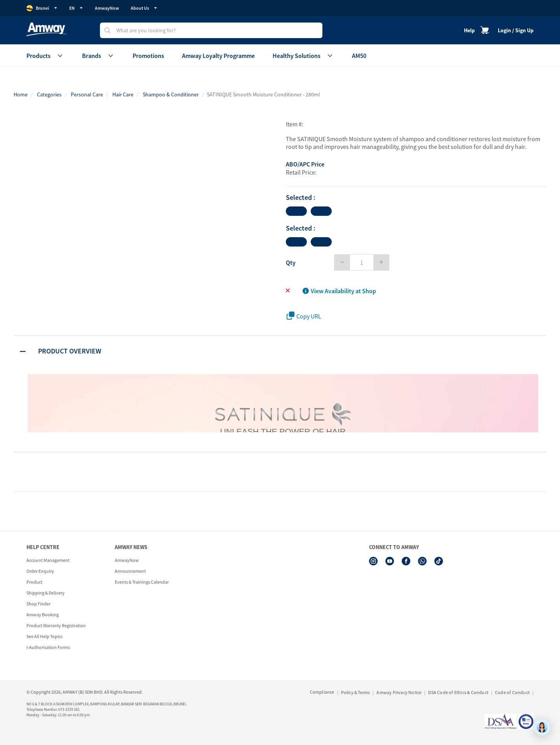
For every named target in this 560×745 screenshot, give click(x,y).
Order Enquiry (40, 571)
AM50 (359, 56)
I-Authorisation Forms (48, 647)
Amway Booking (43, 615)
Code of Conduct (512, 692)
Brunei (42, 8)
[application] (542, 727)
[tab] (280, 351)
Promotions (148, 56)
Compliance (322, 692)
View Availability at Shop (339, 291)
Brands (98, 56)
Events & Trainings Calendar (142, 582)
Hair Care (123, 94)
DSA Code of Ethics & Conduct (458, 692)
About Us (144, 8)
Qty (291, 262)
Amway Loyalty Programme (218, 56)
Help (469, 30)
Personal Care (87, 94)
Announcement (130, 571)
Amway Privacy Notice (399, 692)
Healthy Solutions (303, 56)
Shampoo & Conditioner (171, 94)
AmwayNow (107, 8)
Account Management (48, 560)
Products (45, 56)
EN (76, 8)
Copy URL (304, 316)
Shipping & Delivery (45, 593)
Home (21, 94)
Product (34, 582)
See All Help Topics (45, 636)
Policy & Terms (356, 692)
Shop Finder (38, 604)
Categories (49, 94)
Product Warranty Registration (56, 625)
